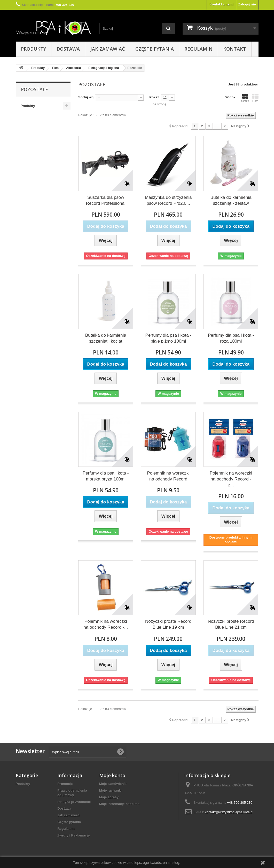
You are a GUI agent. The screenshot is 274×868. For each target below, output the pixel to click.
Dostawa (68, 49)
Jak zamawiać (108, 49)
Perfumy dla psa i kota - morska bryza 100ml (106, 476)
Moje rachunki (110, 790)
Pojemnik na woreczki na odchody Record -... (106, 624)
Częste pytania (155, 49)
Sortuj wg (86, 97)
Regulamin (198, 49)
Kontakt (235, 49)
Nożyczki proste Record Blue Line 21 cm (231, 624)
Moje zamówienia (113, 784)
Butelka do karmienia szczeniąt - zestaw (231, 200)
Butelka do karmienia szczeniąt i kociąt (106, 338)
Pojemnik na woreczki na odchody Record (168, 476)
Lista (255, 98)
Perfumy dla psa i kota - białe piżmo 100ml (168, 338)
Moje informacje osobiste (119, 804)
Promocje (65, 784)
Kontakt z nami (221, 4)
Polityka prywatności (74, 802)
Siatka (245, 98)
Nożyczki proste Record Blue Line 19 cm (168, 624)
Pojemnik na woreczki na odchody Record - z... (231, 479)
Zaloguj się (247, 4)
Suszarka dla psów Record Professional (106, 200)
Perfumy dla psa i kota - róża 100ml (231, 338)
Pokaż (154, 97)
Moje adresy (109, 797)
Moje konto (112, 775)
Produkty (33, 49)
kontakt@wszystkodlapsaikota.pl (229, 812)
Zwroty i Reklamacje (73, 835)
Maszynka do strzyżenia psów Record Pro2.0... (168, 200)
